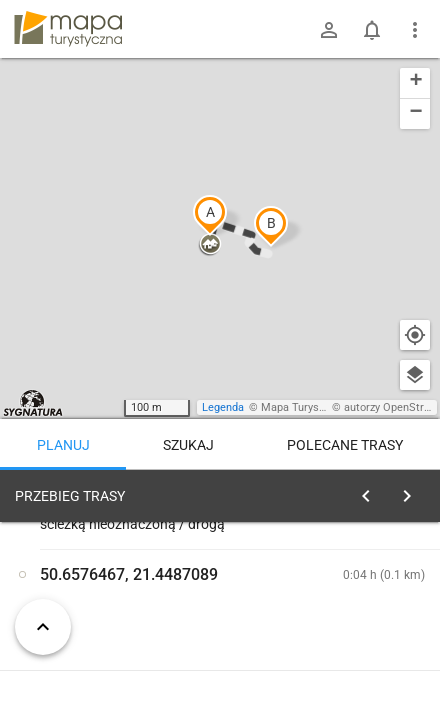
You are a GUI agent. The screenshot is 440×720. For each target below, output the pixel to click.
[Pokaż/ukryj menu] (415, 30)
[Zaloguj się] (329, 30)
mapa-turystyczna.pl (68, 29)
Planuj (63, 445)
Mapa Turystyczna (306, 407)
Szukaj (188, 445)
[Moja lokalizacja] (415, 335)
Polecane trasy (345, 445)
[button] (210, 215)
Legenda (223, 407)
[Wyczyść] (413, 491)
